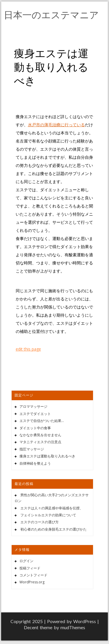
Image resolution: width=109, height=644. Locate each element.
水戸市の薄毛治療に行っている (56, 125)
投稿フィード (30, 568)
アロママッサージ (33, 406)
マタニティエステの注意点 (40, 442)
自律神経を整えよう (35, 463)
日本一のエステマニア (51, 15)
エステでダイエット (35, 414)
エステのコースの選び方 (40, 522)
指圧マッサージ (32, 449)
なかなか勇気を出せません (40, 435)
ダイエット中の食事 (35, 428)
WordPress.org (32, 582)
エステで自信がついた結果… (42, 421)
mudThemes (73, 627)
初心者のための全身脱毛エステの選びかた (53, 529)
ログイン (26, 561)
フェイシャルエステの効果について (48, 515)
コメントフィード (33, 575)
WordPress (85, 621)
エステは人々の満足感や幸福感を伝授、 (52, 508)
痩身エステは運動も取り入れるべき (47, 456)
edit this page (28, 349)
